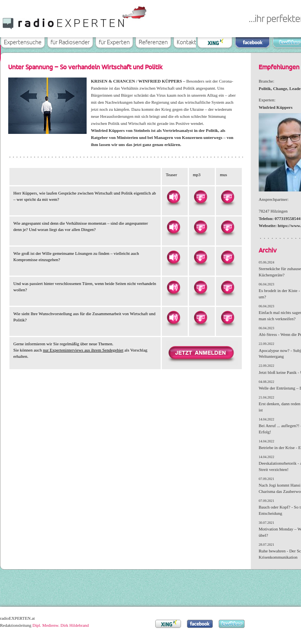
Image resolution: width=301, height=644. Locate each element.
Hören (173, 197)
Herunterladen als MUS (227, 197)
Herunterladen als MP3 (200, 197)
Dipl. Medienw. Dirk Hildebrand (61, 625)
